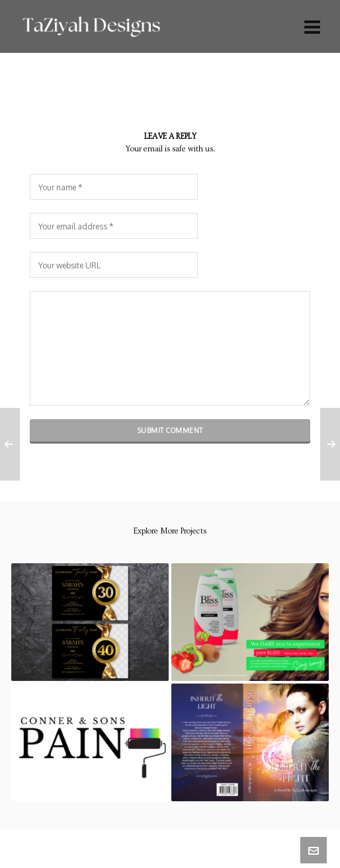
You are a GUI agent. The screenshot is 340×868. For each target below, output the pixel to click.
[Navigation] (312, 26)
